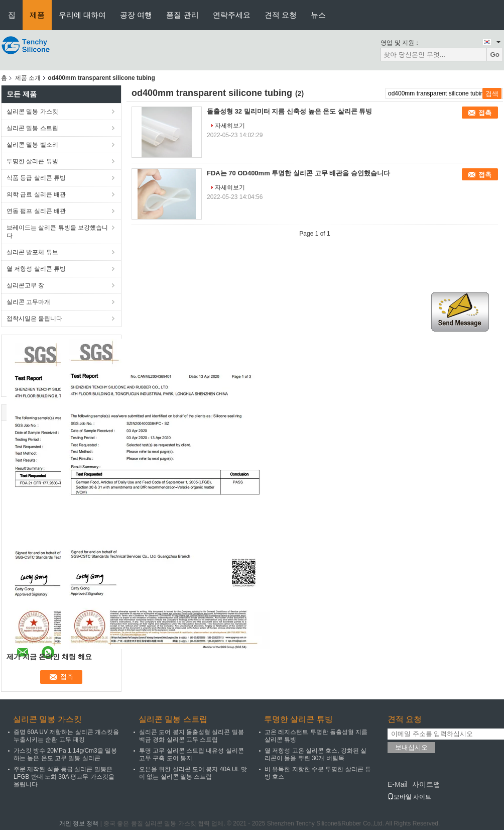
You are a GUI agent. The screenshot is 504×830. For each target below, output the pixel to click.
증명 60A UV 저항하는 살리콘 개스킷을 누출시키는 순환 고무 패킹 (66, 736)
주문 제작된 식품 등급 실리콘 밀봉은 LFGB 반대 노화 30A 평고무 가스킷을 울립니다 (64, 777)
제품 (37, 15)
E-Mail (398, 784)
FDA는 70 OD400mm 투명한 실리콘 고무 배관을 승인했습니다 (298, 173)
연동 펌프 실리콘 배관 (36, 211)
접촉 (485, 113)
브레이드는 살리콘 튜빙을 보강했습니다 (57, 232)
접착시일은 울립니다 (34, 319)
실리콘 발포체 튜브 (32, 252)
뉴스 (318, 15)
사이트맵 (426, 784)
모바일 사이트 (409, 797)
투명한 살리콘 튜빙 (32, 161)
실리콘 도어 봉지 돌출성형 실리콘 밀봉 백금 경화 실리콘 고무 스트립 (192, 736)
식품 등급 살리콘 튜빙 (36, 178)
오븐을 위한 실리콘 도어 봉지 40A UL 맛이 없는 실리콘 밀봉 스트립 (193, 773)
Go (495, 55)
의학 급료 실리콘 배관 (36, 194)
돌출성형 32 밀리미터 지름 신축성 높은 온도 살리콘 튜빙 (289, 111)
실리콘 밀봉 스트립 (32, 128)
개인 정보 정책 (79, 823)
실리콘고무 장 (25, 285)
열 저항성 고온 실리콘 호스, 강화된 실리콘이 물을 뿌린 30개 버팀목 (316, 754)
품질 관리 (182, 15)
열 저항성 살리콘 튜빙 (36, 269)
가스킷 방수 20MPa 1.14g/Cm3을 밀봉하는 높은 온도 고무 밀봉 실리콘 (65, 754)
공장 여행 (136, 15)
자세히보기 (230, 126)
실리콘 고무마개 (28, 302)
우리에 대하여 (82, 15)
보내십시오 (411, 747)
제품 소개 (28, 78)
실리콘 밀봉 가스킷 (32, 112)
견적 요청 (281, 15)
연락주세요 (232, 15)
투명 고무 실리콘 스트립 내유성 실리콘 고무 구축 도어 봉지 (192, 754)
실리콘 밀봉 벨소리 (32, 145)
